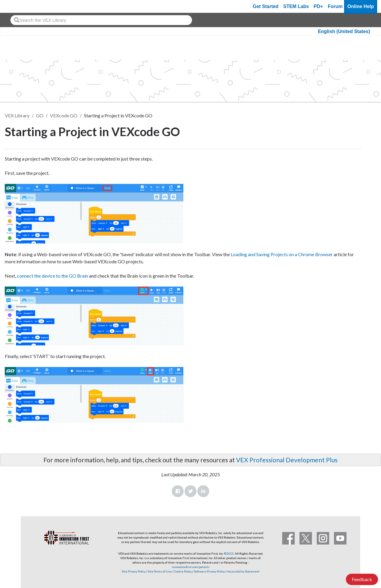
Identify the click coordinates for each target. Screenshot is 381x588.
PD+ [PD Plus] (318, 6)
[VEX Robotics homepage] (16, 6)
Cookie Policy (183, 571)
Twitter (190, 491)
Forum (335, 6)
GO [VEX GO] (40, 115)
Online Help (361, 6)
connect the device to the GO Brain (53, 276)
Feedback (362, 579)
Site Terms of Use (160, 571)
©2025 (229, 553)
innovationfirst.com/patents (191, 567)
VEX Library (17, 115)
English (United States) (344, 31)
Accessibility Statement (243, 571)
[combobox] (101, 20)
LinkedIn (203, 491)
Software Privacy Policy (209, 571)
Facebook (178, 491)
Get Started (266, 6)
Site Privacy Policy (134, 571)
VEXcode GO (64, 115)
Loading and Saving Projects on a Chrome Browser (282, 254)
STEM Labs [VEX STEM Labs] (296, 6)
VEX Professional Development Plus (287, 460)
